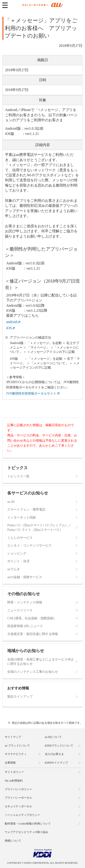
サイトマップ (13, 737)
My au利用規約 (14, 781)
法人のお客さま (54, 754)
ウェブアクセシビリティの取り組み (27, 832)
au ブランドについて (17, 746)
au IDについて (53, 737)
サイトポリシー (14, 772)
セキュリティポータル (18, 806)
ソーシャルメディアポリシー (22, 815)
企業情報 (10, 763)
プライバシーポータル (18, 798)
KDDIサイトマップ (56, 763)
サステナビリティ (16, 754)
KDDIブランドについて (59, 746)
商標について (13, 841)
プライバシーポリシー (18, 789)
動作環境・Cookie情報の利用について (28, 824)
